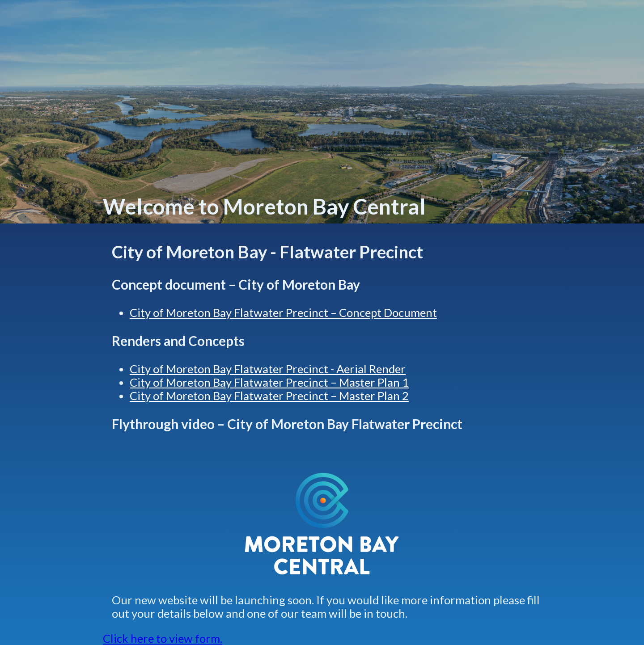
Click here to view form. (163, 638)
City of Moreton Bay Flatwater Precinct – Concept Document (283, 312)
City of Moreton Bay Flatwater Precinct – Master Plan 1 (269, 382)
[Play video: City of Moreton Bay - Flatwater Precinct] (322, 452)
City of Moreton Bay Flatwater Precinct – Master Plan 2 (269, 396)
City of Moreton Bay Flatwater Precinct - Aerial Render (268, 369)
